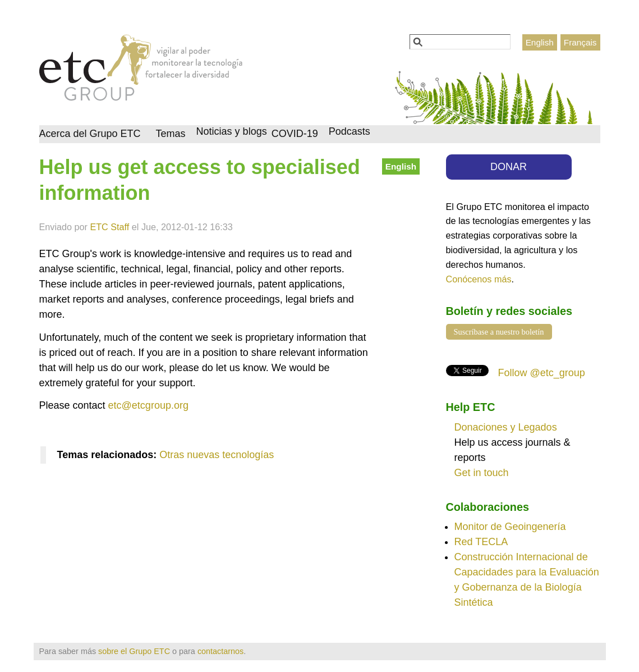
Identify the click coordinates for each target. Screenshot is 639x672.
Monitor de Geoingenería (510, 527)
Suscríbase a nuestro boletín (499, 332)
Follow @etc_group (542, 373)
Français (580, 42)
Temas (171, 134)
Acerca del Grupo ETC (90, 134)
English (540, 42)
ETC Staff (109, 227)
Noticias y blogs (232, 131)
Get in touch (482, 473)
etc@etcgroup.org (148, 405)
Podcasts (350, 131)
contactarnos (220, 651)
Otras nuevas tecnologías (217, 455)
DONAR (509, 167)
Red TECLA (481, 542)
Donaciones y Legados (506, 427)
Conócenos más (479, 279)
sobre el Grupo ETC (134, 651)
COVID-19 (295, 134)
